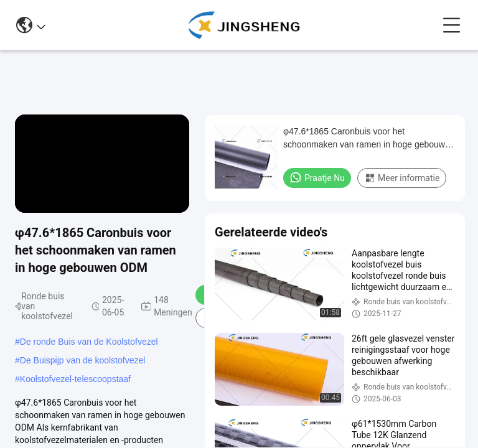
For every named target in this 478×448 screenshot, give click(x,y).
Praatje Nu (317, 177)
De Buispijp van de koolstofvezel (83, 360)
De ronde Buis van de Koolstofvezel (89, 342)
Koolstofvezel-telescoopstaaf (75, 379)
